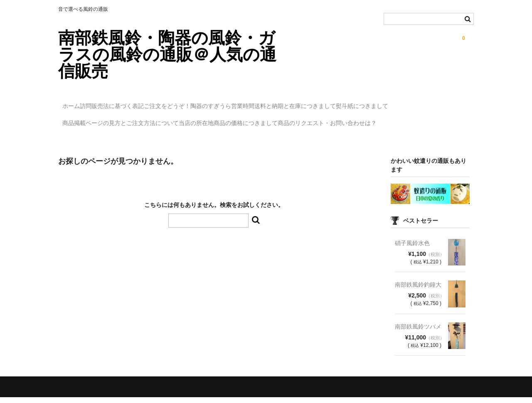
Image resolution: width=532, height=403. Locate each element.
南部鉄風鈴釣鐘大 (418, 290)
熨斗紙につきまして (93, 120)
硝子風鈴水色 (412, 249)
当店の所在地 (287, 120)
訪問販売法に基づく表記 (133, 102)
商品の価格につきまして (353, 120)
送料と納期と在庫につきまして (368, 102)
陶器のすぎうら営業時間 (278, 102)
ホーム (76, 102)
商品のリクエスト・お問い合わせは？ (116, 137)
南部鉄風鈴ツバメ (418, 332)
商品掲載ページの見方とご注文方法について (194, 120)
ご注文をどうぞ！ (206, 102)
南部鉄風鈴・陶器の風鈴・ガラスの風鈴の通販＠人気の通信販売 (167, 54)
